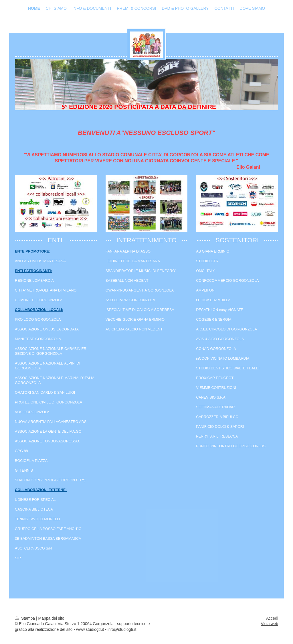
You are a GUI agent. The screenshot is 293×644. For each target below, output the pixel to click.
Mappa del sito (51, 618)
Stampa (25, 618)
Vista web (270, 624)
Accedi (272, 618)
